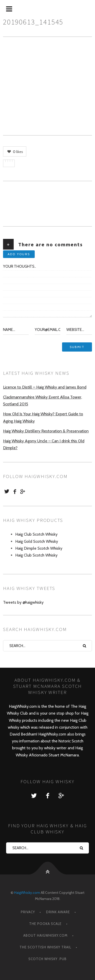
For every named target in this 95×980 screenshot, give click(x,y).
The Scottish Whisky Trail (45, 947)
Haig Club (78, 720)
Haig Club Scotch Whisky (36, 534)
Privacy (28, 912)
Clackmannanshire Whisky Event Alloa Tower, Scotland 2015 (43, 401)
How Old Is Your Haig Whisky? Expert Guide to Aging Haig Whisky (43, 417)
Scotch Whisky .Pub (48, 959)
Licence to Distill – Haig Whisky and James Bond (45, 387)
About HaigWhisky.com (45, 935)
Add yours (19, 254)
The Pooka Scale (45, 924)
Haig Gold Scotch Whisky (37, 541)
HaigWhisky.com (27, 893)
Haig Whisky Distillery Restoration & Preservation (46, 431)
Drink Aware (58, 912)
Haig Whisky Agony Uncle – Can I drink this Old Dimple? (44, 444)
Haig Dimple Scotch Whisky (39, 548)
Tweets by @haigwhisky (23, 602)
